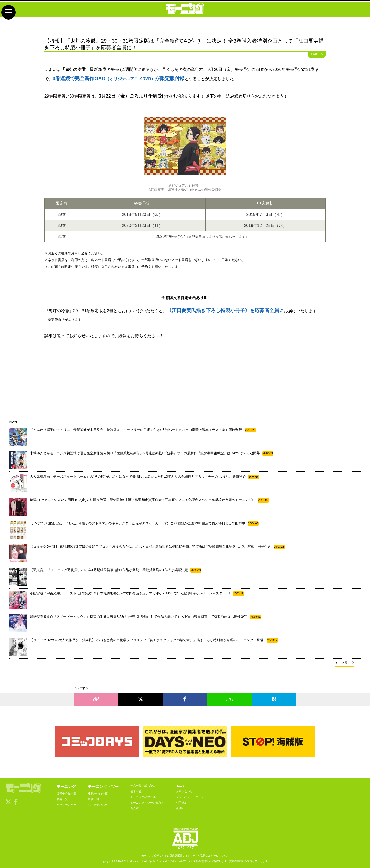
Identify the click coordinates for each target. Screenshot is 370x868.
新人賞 (135, 808)
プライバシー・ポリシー (191, 797)
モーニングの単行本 (143, 797)
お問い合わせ (184, 791)
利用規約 (181, 803)
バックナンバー (66, 805)
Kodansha (133, 861)
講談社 (180, 808)
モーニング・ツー (103, 787)
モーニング (66, 787)
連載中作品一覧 (66, 793)
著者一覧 (62, 799)
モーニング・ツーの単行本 (147, 803)
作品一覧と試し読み (143, 786)
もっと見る (345, 663)
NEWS (180, 786)
